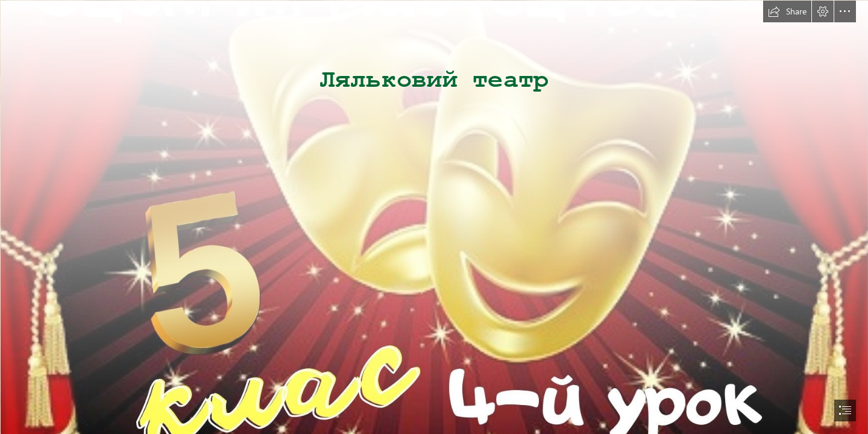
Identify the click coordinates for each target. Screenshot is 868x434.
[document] (434, 217)
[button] (787, 11)
